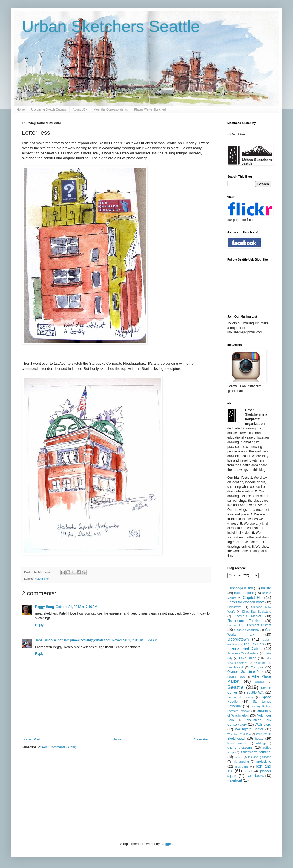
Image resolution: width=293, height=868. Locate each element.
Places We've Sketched (150, 109)
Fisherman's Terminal (244, 621)
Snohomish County (240, 697)
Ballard (266, 588)
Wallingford (263, 725)
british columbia (238, 743)
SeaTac (260, 682)
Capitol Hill (253, 598)
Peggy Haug (44, 607)
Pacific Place (236, 677)
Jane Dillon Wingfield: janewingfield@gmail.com (73, 640)
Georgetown (238, 639)
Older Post (202, 739)
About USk (80, 109)
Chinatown (234, 607)
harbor (239, 757)
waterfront (235, 780)
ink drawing (241, 762)
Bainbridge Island (240, 588)
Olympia (257, 667)
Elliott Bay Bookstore (257, 612)
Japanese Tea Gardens (243, 653)
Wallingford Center (249, 729)
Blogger (166, 844)
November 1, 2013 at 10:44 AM (135, 640)
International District (245, 648)
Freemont (234, 625)
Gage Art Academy (247, 630)
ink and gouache (260, 757)
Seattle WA (255, 693)
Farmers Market (248, 616)
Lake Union (248, 658)
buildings (260, 743)
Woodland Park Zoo (239, 734)
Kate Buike (42, 579)
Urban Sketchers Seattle (111, 26)
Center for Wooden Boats (246, 602)
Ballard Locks (244, 593)
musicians (242, 766)
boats (259, 739)
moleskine (264, 762)
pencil (248, 771)
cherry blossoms (240, 748)
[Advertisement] (122, 812)
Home (21, 109)
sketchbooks (255, 776)
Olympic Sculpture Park (245, 672)
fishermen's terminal (256, 752)
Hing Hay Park (253, 644)
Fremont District (259, 625)
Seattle (235, 687)
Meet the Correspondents (111, 109)
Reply (39, 625)
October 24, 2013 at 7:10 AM (76, 607)
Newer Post (32, 739)
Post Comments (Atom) (59, 747)
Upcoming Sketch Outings (49, 109)
